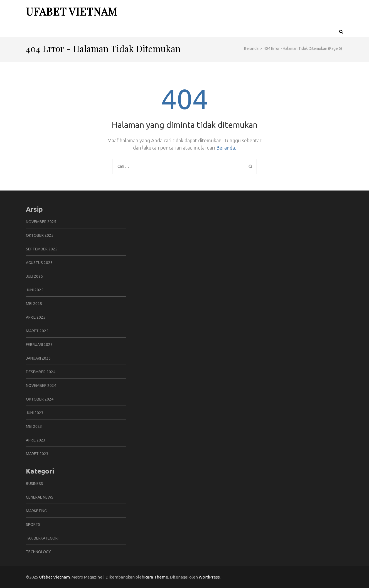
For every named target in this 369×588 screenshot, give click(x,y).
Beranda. (226, 148)
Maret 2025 (37, 331)
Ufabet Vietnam (72, 11)
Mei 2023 (34, 426)
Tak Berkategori (42, 538)
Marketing (36, 511)
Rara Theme (156, 577)
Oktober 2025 (40, 235)
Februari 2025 (39, 345)
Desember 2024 (41, 372)
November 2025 (41, 222)
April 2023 (36, 440)
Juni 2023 (35, 413)
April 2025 (36, 317)
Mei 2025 (34, 304)
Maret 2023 (37, 454)
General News (40, 497)
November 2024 (41, 386)
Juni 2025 (35, 290)
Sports (33, 524)
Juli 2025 (34, 276)
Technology (38, 552)
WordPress (209, 577)
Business (35, 484)
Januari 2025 (38, 358)
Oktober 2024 (40, 399)
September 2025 (42, 249)
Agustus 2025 (39, 263)
